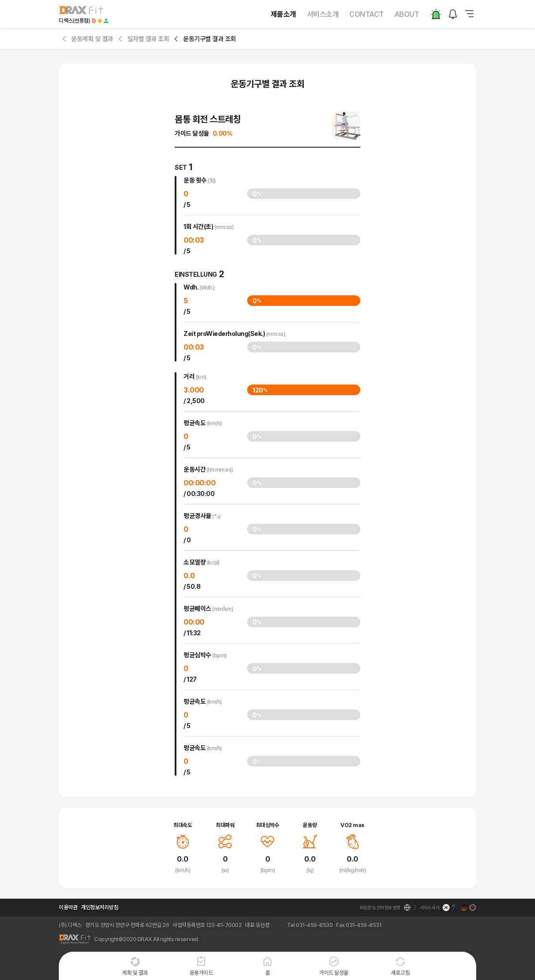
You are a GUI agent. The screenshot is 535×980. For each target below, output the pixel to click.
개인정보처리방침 (99, 907)
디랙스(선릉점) (74, 21)
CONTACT (367, 14)
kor (280, 908)
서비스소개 (323, 14)
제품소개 (283, 14)
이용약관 (68, 907)
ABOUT (407, 14)
